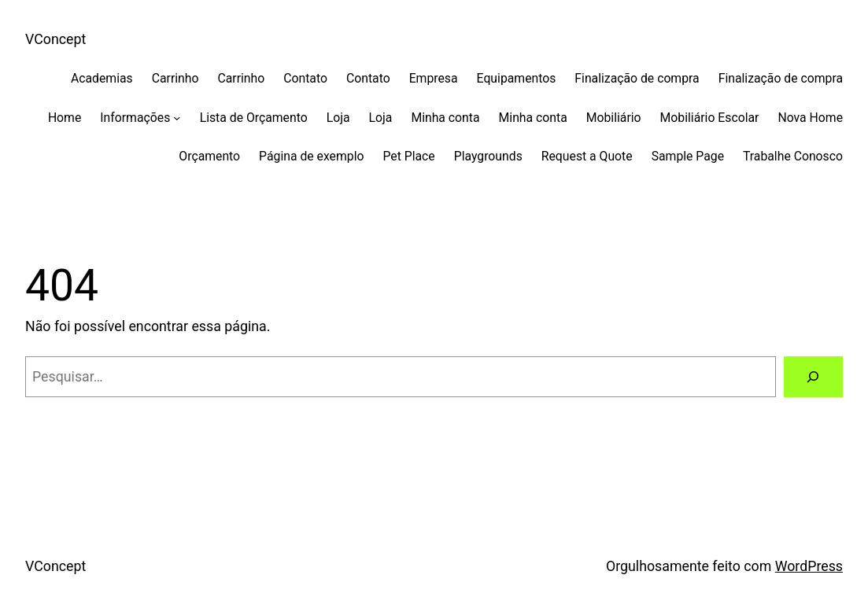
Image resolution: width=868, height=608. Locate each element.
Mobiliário (614, 118)
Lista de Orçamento (254, 118)
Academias (102, 78)
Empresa (434, 78)
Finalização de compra (637, 78)
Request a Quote (587, 156)
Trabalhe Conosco (793, 156)
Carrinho (175, 78)
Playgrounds (488, 156)
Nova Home (810, 118)
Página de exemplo (311, 156)
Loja (338, 118)
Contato (305, 78)
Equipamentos (517, 78)
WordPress (809, 566)
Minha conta (445, 118)
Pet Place (408, 156)
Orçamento (209, 156)
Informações (135, 118)
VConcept (55, 39)
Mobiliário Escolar (710, 118)
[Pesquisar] (813, 377)
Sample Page (688, 156)
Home (65, 118)
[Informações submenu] (177, 117)
